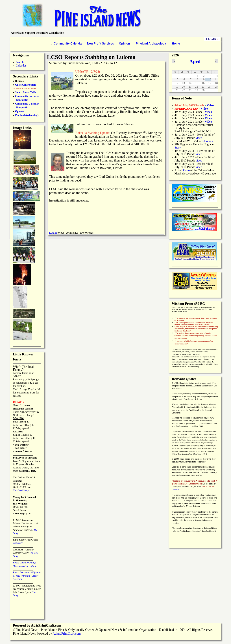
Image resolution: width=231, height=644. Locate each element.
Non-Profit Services (101, 44)
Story (178, 148)
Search (20, 62)
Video (208, 118)
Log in (53, 233)
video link (207, 141)
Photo (186, 170)
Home (176, 44)
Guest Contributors (25, 85)
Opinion (124, 44)
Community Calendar (68, 44)
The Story (18, 543)
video (199, 138)
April (195, 61)
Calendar (21, 66)
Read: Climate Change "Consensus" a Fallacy (25, 563)
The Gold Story (21, 491)
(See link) (176, 489)
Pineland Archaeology (151, 44)
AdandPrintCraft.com (67, 634)
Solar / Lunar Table (26, 92)
